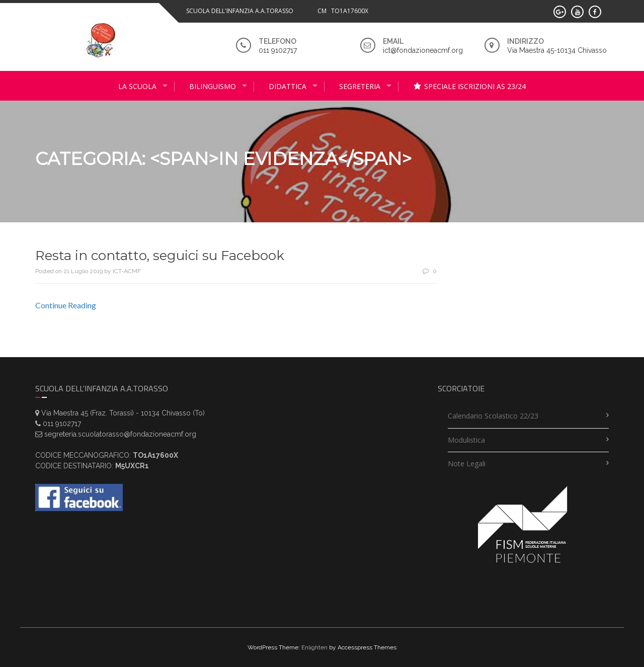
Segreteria (360, 86)
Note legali (467, 464)
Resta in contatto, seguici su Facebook (160, 256)
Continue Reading (66, 305)
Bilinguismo (213, 86)
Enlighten (314, 647)
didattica (288, 86)
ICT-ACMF (127, 271)
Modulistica (466, 440)
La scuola (137, 86)
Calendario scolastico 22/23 (493, 416)
